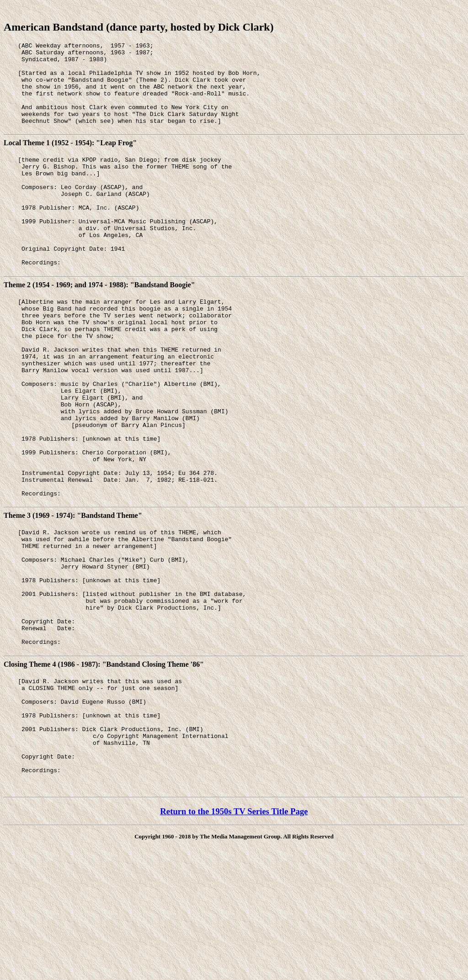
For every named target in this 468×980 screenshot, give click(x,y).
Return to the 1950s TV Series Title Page (234, 932)
